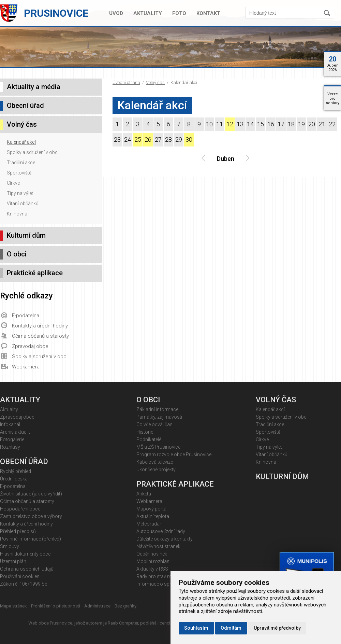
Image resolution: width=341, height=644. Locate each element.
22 (332, 124)
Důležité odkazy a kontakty (165, 539)
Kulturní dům (26, 235)
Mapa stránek (13, 606)
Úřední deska (14, 479)
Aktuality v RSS (152, 569)
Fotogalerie (12, 439)
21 (322, 124)
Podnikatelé (149, 439)
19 (301, 124)
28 (168, 139)
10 (209, 124)
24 (128, 139)
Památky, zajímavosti (159, 417)
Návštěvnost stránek (158, 546)
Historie (145, 432)
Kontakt (208, 13)
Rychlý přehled (16, 471)
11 (220, 124)
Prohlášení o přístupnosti (56, 606)
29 (179, 139)
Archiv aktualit (15, 432)
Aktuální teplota (153, 516)
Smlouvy (10, 546)
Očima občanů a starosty (40, 336)
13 (240, 124)
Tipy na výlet (20, 193)
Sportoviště (19, 173)
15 (261, 124)
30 (189, 139)
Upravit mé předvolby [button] (277, 628)
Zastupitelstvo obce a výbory (31, 516)
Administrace (97, 606)
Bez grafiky (125, 606)
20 (312, 124)
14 (250, 124)
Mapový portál (152, 509)
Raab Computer (123, 623)
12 (230, 124)
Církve (13, 183)
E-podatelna (26, 316)
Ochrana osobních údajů (27, 569)
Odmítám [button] (231, 628)
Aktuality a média (34, 87)
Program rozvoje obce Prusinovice (174, 454)
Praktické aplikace (35, 273)
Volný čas (155, 82)
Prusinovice (56, 13)
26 (148, 139)
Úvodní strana (126, 82)
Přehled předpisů (18, 531)
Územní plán (13, 561)
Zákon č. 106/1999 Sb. (24, 584)
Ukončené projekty (156, 470)
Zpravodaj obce (30, 346)
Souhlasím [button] (196, 628)
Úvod (116, 13)
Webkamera (26, 367)
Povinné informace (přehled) (31, 539)
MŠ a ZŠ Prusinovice (158, 447)
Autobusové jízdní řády (161, 531)
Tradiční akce (21, 163)
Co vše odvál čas (154, 424)
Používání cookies (20, 576)
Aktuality (148, 13)
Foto (179, 13)
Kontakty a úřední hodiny (40, 326)
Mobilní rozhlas (153, 561)
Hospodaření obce (20, 509)
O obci (17, 254)
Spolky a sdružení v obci (33, 152)
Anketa (144, 494)
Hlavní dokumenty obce (25, 554)
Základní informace (157, 409)
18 (291, 124)
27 (158, 139)
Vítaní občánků (23, 204)
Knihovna (17, 214)
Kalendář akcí (21, 142)
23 (117, 139)
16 (271, 124)
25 (138, 139)
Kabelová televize (155, 462)
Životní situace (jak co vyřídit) (31, 494)
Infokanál (10, 424)
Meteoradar (149, 524)
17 (281, 124)
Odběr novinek (152, 554)
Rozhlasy (10, 447)
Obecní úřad (25, 106)
